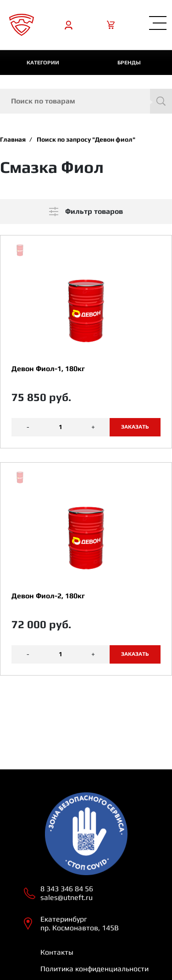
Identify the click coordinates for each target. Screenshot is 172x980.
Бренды (129, 63)
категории (43, 63)
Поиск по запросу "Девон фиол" (86, 139)
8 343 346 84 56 (67, 889)
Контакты (57, 952)
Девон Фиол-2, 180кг (48, 596)
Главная (13, 139)
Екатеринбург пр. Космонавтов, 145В (80, 923)
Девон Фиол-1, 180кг (48, 369)
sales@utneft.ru (67, 897)
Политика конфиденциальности (94, 969)
